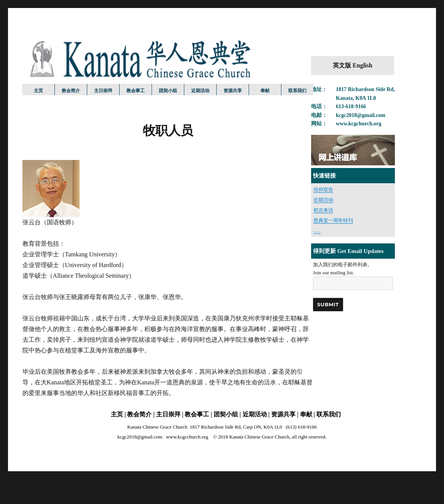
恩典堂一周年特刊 (333, 220)
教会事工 (136, 90)
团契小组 (168, 90)
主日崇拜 (103, 90)
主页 (38, 90)
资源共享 (233, 90)
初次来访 (323, 210)
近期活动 (200, 90)
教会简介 (71, 90)
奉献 (265, 90)
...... (317, 231)
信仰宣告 (323, 190)
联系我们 (297, 90)
